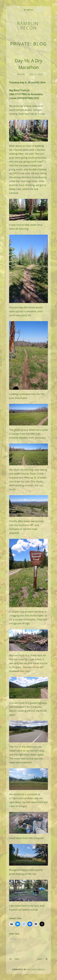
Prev (17, 959)
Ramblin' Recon (29, 26)
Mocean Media (36, 969)
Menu (30, 10)
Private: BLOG (29, 44)
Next (40, 959)
